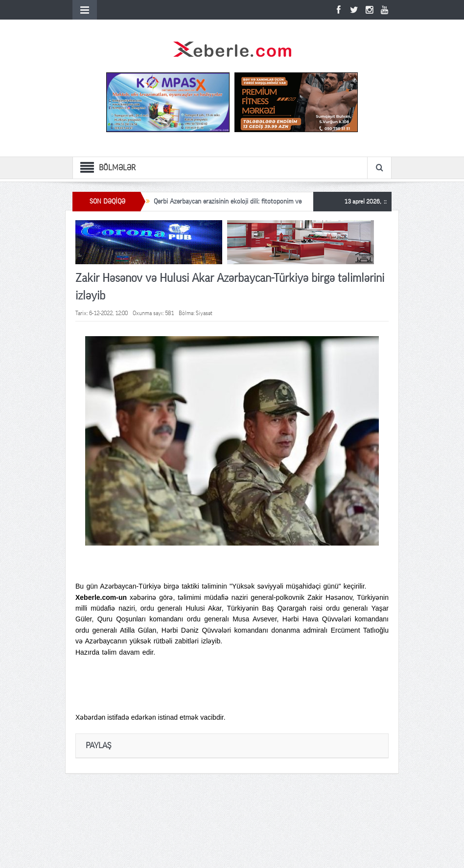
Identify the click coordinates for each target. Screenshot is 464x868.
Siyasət (204, 313)
